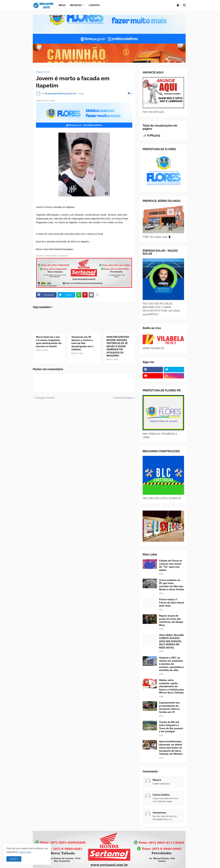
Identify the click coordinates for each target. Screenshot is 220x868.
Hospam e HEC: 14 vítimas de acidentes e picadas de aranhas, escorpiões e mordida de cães (171, 664)
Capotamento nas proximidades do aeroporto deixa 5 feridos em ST (169, 707)
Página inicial (43, 72)
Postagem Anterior (45, 398)
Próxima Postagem (123, 398)
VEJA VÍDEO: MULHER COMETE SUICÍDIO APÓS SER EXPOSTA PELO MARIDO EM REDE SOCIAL (171, 641)
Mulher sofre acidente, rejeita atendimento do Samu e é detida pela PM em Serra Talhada (171, 686)
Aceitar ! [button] (14, 859)
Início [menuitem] (62, 5)
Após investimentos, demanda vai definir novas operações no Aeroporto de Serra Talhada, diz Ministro (171, 748)
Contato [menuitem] (94, 5)
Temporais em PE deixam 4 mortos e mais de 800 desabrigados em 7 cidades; (82, 343)
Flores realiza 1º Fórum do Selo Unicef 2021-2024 (172, 603)
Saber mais (25, 852)
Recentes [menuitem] (76, 5)
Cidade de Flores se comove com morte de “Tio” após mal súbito (170, 565)
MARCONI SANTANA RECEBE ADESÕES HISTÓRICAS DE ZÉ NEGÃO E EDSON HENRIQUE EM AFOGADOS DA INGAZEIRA (118, 346)
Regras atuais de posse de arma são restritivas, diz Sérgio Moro (171, 620)
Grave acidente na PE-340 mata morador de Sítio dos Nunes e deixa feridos (172, 585)
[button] (178, 5)
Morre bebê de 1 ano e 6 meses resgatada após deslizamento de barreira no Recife (49, 342)
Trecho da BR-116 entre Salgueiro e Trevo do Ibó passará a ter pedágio (171, 727)
